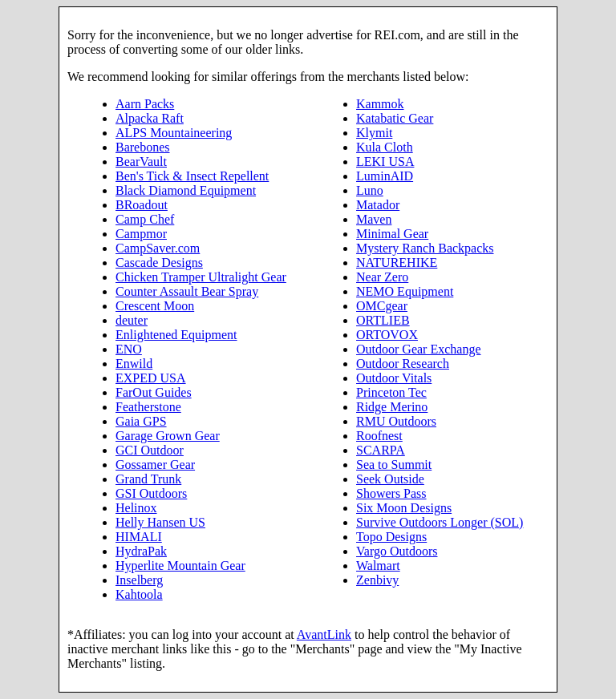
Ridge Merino (392, 407)
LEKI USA (385, 162)
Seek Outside (390, 479)
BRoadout (142, 205)
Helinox (136, 508)
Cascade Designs (159, 263)
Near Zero (382, 277)
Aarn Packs (145, 104)
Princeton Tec (391, 392)
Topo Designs (391, 537)
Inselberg (139, 580)
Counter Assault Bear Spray (187, 291)
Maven (374, 219)
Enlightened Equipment (176, 335)
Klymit (374, 133)
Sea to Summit (394, 465)
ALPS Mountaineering (174, 133)
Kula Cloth (385, 147)
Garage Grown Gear (168, 436)
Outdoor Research (403, 364)
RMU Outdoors (396, 421)
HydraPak (141, 551)
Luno (370, 190)
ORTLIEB (383, 320)
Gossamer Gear (155, 465)
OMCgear (382, 306)
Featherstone (148, 407)
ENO (129, 349)
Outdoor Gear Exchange (419, 349)
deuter (132, 320)
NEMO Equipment (405, 291)
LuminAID (385, 176)
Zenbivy (377, 580)
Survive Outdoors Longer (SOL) (440, 522)
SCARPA (381, 450)
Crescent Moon (155, 306)
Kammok (380, 104)
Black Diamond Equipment (186, 190)
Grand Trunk (148, 479)
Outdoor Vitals (394, 378)
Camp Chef (145, 219)
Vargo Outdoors (397, 551)
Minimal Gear (392, 234)
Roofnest (379, 436)
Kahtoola (139, 594)
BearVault (141, 162)
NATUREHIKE (397, 263)
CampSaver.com (158, 248)
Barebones (143, 147)
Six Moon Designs (404, 508)
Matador (378, 205)
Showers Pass (391, 493)
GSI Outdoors (151, 493)
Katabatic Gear (395, 118)
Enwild (134, 364)
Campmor (141, 234)
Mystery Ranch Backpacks (425, 248)
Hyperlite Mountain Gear (180, 566)
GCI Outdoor (150, 450)
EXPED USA (151, 378)
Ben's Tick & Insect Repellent (192, 176)
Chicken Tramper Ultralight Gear (201, 277)
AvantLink (324, 634)
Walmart (378, 566)
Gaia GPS (141, 421)
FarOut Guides (154, 392)
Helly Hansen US (160, 522)
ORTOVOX (387, 335)
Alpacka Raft (150, 118)
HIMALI (139, 537)
